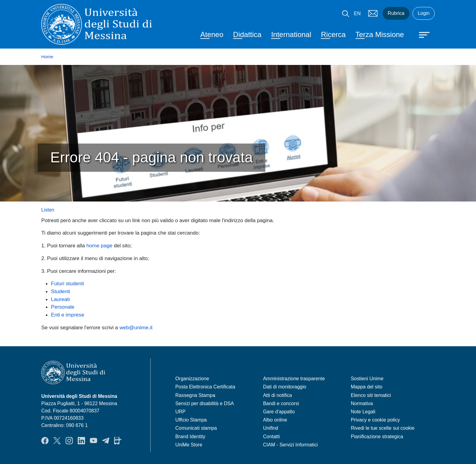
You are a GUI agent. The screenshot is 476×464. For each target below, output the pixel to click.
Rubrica (396, 13)
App (118, 441)
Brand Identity (190, 437)
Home (47, 57)
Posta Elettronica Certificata (205, 387)
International (291, 34)
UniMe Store (189, 445)
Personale (63, 307)
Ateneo (212, 34)
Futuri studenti (68, 283)
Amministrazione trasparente (294, 379)
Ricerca (333, 34)
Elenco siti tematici (371, 395)
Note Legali (363, 412)
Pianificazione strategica (377, 437)
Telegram (106, 441)
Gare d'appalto (279, 412)
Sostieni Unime (367, 379)
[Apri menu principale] (421, 34)
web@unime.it (136, 327)
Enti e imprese (68, 315)
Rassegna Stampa (195, 395)
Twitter (57, 441)
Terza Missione (380, 34)
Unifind (270, 428)
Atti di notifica (277, 395)
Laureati (60, 299)
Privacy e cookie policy (375, 420)
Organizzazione (192, 379)
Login (424, 13)
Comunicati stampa (196, 428)
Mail (373, 13)
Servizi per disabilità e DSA (204, 403)
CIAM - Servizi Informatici (290, 445)
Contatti (271, 437)
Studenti (61, 291)
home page (100, 246)
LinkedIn (81, 441)
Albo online (275, 420)
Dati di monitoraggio (284, 387)
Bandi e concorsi (281, 403)
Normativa (362, 403)
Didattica (247, 34)
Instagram (69, 441)
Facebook (45, 441)
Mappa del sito (366, 387)
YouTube (93, 441)
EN (357, 14)
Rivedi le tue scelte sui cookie (382, 428)
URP (180, 412)
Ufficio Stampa (191, 420)
